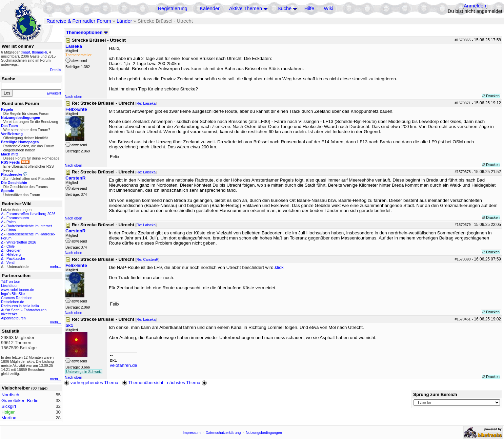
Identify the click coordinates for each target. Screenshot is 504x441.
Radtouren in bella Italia (20, 306)
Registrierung (172, 8)
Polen (11, 222)
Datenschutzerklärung (223, 433)
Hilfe (309, 8)
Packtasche (16, 258)
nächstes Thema (188, 383)
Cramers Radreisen (17, 298)
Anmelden (475, 6)
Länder (124, 21)
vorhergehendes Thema (91, 383)
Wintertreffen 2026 (21, 242)
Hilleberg (14, 254)
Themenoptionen (87, 32)
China (11, 230)
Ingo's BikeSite (13, 294)
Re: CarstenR (148, 259)
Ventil (11, 262)
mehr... (55, 267)
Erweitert (54, 93)
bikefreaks (9, 314)
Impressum (192, 433)
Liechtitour (9, 286)
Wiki (329, 8)
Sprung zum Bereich (435, 394)
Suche (285, 8)
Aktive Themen (246, 8)
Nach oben (74, 97)
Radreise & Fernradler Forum (79, 21)
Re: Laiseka (146, 103)
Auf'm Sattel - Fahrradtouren (24, 310)
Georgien (14, 250)
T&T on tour (11, 281)
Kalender (210, 8)
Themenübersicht (143, 383)
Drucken (491, 96)
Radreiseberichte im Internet (29, 226)
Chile (11, 246)
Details (55, 70)
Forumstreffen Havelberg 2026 (31, 214)
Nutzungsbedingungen (264, 433)
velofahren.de (124, 365)
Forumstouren (18, 218)
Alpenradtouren (13, 318)
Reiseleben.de (13, 302)
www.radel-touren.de (18, 290)
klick (279, 267)
